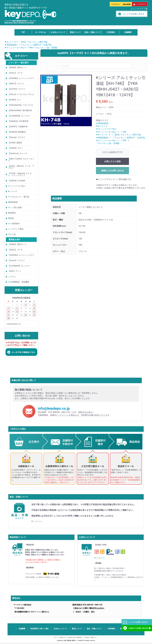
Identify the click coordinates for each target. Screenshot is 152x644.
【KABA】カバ (14, 100)
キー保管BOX (14, 224)
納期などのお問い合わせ (112, 171)
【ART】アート (15, 271)
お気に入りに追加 (112, 161)
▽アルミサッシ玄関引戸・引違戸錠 (35, 45)
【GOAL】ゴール (15, 73)
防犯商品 (12, 213)
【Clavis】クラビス (16, 260)
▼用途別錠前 (11, 45)
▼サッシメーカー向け (15, 48)
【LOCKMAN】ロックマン (19, 116)
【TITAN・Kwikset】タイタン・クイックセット (20, 174)
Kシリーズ (12, 191)
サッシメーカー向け (17, 186)
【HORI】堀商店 (15, 143)
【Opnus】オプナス (17, 137)
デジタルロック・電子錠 (19, 197)
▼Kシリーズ (10, 42)
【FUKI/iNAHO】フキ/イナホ (20, 105)
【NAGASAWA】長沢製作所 (20, 110)
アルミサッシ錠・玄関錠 (46, 48)
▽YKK (30, 48)
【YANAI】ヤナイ (16, 148)
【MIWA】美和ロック (17, 68)
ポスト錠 (12, 234)
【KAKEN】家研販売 (17, 132)
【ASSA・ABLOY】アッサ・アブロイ (21, 167)
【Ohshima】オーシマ (18, 153)
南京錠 (11, 218)
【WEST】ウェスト (16, 84)
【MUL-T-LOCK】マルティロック (21, 160)
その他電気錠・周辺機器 (19, 282)
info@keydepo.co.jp (54, 409)
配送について (75, 32)
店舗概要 (128, 32)
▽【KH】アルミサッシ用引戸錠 (33, 42)
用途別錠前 (13, 202)
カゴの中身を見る (140, 4)
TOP (23, 32)
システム (12, 277)
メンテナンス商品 (16, 229)
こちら (40, 521)
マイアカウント (116, 4)
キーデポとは (41, 32)
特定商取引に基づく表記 (39, 629)
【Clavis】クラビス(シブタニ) (21, 94)
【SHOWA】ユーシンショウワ (21, 78)
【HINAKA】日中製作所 (18, 121)
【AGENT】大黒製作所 (18, 127)
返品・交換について (93, 32)
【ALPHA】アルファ (17, 89)
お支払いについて (58, 32)
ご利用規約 (110, 32)
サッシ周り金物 (15, 208)
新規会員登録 (127, 4)
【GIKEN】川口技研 (17, 181)
